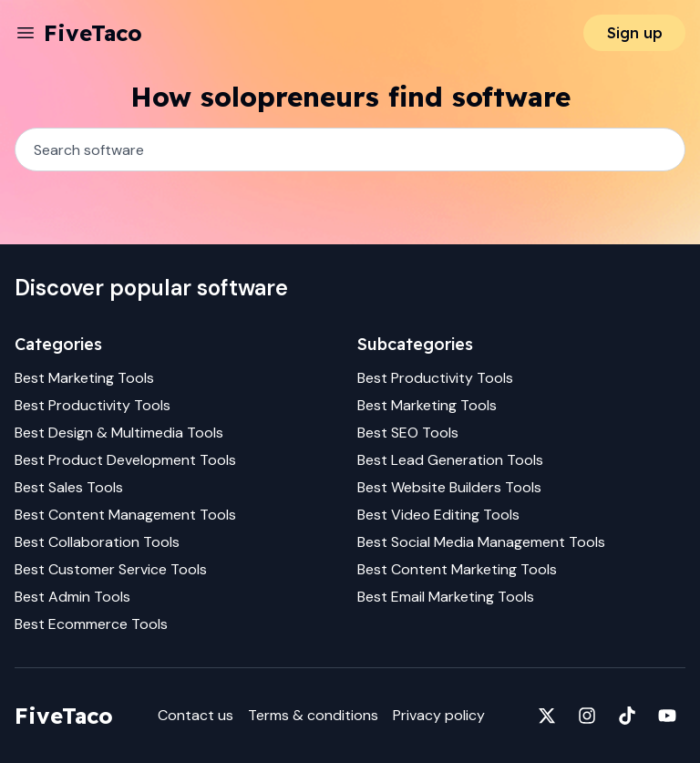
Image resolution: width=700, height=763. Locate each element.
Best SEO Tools (408, 433)
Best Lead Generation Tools (450, 460)
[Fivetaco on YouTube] (667, 716)
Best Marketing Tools (84, 378)
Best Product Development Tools (125, 460)
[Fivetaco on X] (547, 716)
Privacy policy (439, 715)
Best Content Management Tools (125, 515)
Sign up (635, 33)
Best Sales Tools (69, 487)
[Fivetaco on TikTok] (627, 716)
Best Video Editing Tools (438, 515)
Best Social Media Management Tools (481, 542)
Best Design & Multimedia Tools (119, 433)
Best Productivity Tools (93, 405)
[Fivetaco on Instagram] (587, 716)
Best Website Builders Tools (449, 487)
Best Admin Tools (72, 597)
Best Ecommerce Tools (91, 624)
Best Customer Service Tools (111, 569)
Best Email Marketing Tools (446, 597)
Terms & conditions (313, 715)
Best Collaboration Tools (97, 542)
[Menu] (26, 33)
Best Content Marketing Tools (457, 569)
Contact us (196, 715)
